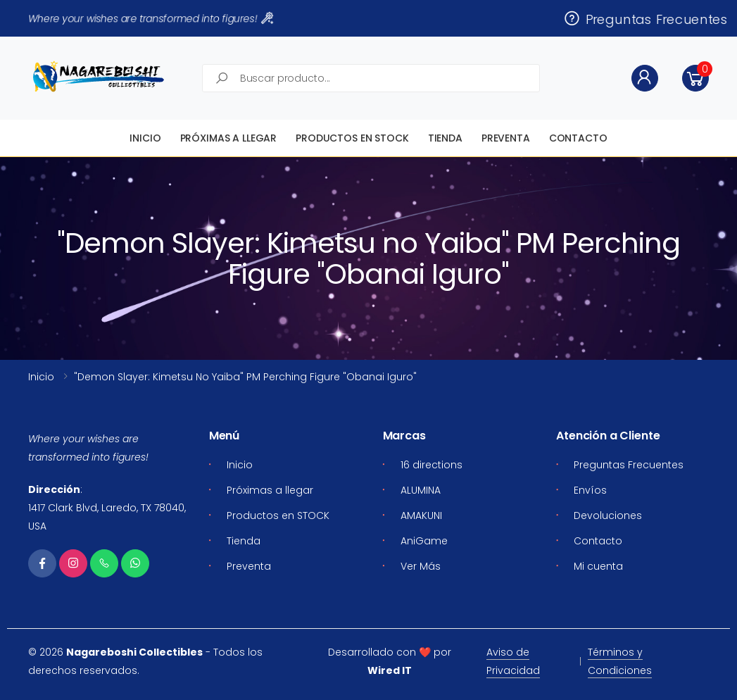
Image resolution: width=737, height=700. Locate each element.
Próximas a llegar (229, 138)
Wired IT (390, 670)
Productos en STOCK (352, 138)
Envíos (590, 490)
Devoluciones (608, 515)
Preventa (506, 138)
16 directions (432, 465)
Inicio (145, 138)
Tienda (445, 138)
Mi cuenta (598, 566)
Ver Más (421, 566)
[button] (695, 78)
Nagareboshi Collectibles (134, 652)
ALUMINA (421, 490)
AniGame (424, 541)
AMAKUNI (421, 515)
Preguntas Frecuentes (645, 18)
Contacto (578, 138)
